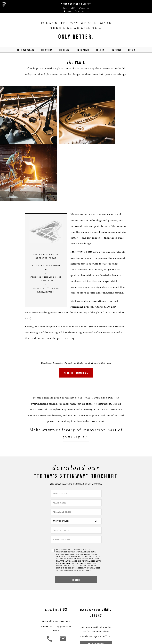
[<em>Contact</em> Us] (63, 579)
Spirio (132, 50)
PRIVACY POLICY (81, 497)
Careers (12, 604)
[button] (147, 4)
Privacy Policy (16, 614)
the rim (100, 50)
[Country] (76, 459)
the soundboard (26, 50)
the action (47, 50)
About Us (13, 600)
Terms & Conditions (19, 619)
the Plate (64, 50)
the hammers (83, 50)
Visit (68, 12)
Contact (82, 12)
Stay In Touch (95, 582)
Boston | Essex (16, 609)
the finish (116, 50)
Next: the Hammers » (76, 310)
